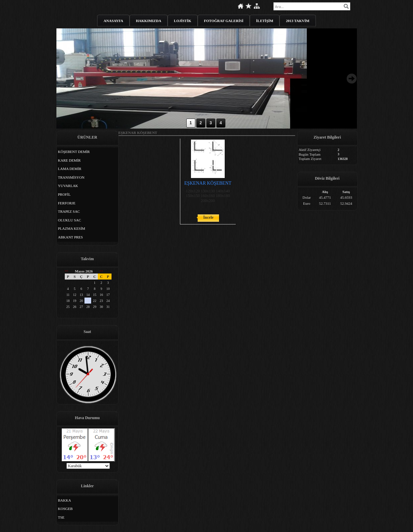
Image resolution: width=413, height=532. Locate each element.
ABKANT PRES (71, 237)
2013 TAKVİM (297, 21)
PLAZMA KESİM (72, 228)
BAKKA (65, 500)
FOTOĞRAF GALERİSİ (224, 21)
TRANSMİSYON (71, 177)
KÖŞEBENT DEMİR (74, 152)
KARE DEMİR (69, 160)
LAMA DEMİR (70, 169)
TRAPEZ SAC (69, 211)
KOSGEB (65, 509)
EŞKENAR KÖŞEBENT (208, 183)
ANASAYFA (113, 21)
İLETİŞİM (265, 21)
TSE (61, 517)
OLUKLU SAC (70, 220)
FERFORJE (67, 203)
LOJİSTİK (183, 21)
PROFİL (64, 194)
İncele (209, 217)
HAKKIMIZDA (149, 21)
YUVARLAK (68, 186)
